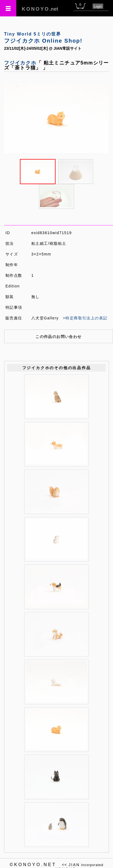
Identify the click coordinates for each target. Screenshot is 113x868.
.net (40, 9)
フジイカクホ (20, 63)
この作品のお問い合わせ (58, 337)
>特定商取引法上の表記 (85, 318)
